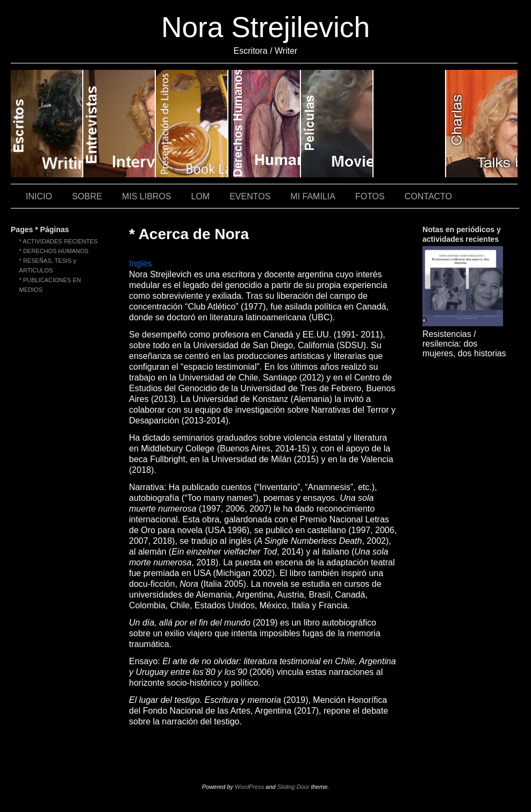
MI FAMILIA (313, 196)
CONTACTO (428, 196)
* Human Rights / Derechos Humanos (265, 124)
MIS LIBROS (147, 196)
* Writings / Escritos (47, 124)
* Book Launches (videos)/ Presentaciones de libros (192, 124)
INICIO (39, 196)
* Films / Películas (337, 124)
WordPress (249, 787)
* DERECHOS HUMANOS (54, 251)
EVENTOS (250, 196)
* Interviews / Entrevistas (120, 124)
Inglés (141, 264)
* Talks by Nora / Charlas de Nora (482, 124)
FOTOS (370, 196)
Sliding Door (293, 787)
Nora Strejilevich (265, 27)
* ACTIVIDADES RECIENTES (59, 241)
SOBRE (87, 196)
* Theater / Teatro (410, 124)
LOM (200, 196)
